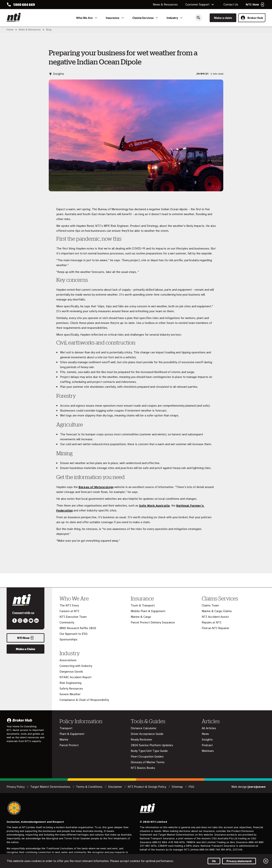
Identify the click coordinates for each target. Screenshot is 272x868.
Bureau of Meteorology (96, 487)
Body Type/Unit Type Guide (149, 751)
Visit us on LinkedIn (36, 621)
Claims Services (146, 18)
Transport (66, 728)
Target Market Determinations (51, 787)
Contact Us (231, 5)
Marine (64, 740)
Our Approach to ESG (73, 634)
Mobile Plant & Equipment (148, 611)
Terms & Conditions (90, 787)
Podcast (207, 745)
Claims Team (210, 605)
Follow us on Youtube (31, 621)
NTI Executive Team (73, 617)
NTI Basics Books (143, 768)
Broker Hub (252, 18)
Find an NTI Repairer (216, 628)
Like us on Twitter (25, 621)
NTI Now (25, 638)
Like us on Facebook (15, 621)
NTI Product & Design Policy (147, 787)
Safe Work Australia (154, 506)
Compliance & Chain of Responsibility (84, 700)
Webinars (208, 751)
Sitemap (178, 787)
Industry (175, 18)
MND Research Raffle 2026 (78, 628)
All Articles (209, 728)
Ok (214, 861)
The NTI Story (69, 605)
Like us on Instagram (20, 621)
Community (67, 622)
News (205, 734)
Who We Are (87, 18)
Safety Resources (71, 689)
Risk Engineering (70, 683)
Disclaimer (115, 787)
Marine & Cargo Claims (217, 611)
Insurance (115, 18)
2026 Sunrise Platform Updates (152, 745)
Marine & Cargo (141, 617)
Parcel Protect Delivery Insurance (153, 622)
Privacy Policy (16, 787)
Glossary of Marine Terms (148, 762)
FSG (191, 787)
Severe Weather (70, 694)
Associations (68, 660)
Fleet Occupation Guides (147, 757)
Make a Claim (25, 649)
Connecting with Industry (76, 666)
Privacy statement (239, 861)
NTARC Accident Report (75, 677)
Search (199, 18)
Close (266, 861)
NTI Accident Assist (215, 617)
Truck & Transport (143, 605)
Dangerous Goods (71, 672)
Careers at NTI (69, 611)
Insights (207, 740)
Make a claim (223, 18)
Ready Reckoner (141, 740)
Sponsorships (68, 639)
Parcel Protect (69, 745)
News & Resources (165, 5)
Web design (248, 787)
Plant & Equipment (72, 734)
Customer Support (200, 5)
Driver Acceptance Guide (147, 734)
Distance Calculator (144, 728)
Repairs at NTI (212, 622)
